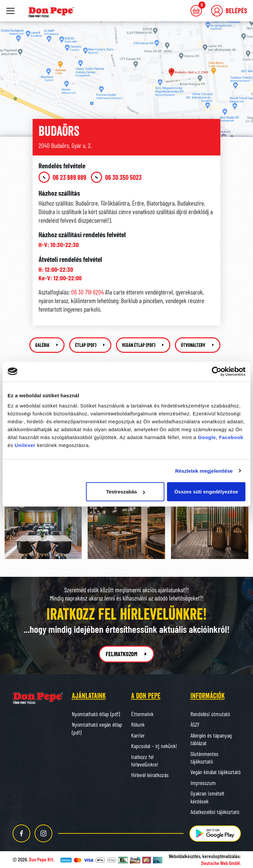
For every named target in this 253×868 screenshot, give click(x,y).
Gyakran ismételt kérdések (207, 797)
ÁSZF (195, 724)
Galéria (47, 345)
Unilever (25, 445)
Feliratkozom (127, 654)
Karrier (138, 735)
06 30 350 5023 (116, 177)
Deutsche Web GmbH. (221, 863)
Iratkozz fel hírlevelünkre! (145, 760)
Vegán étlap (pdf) (143, 345)
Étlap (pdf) (90, 345)
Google (207, 437)
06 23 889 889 (62, 177)
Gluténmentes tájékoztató (204, 757)
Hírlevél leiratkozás (150, 775)
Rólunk (138, 724)
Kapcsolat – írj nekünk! (154, 746)
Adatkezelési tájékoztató (215, 812)
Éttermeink (142, 714)
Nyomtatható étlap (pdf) (96, 714)
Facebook (231, 437)
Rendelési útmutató (210, 714)
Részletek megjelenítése (204, 471)
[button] (229, 11)
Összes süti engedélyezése (206, 492)
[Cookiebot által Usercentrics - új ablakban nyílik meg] (217, 371)
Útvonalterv (198, 345)
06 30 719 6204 (87, 292)
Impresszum (203, 783)
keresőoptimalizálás (221, 856)
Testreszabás (126, 492)
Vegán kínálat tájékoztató (215, 772)
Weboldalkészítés (184, 856)
